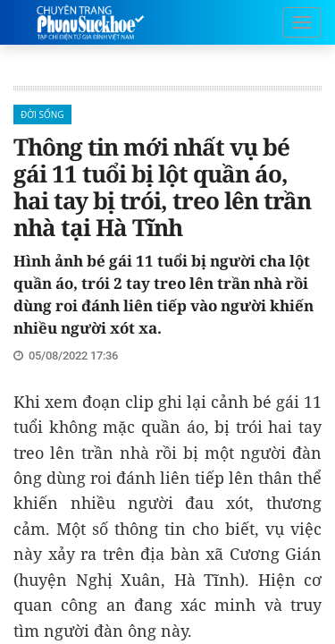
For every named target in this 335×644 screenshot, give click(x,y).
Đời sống (42, 114)
